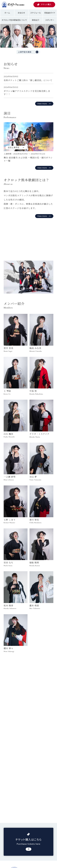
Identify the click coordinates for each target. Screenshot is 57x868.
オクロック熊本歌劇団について (14, 20)
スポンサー (50, 20)
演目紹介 (36, 20)
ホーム (7, 13)
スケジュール (36, 13)
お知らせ (21, 13)
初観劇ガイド (50, 13)
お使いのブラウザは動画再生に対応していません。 (28, 238)
